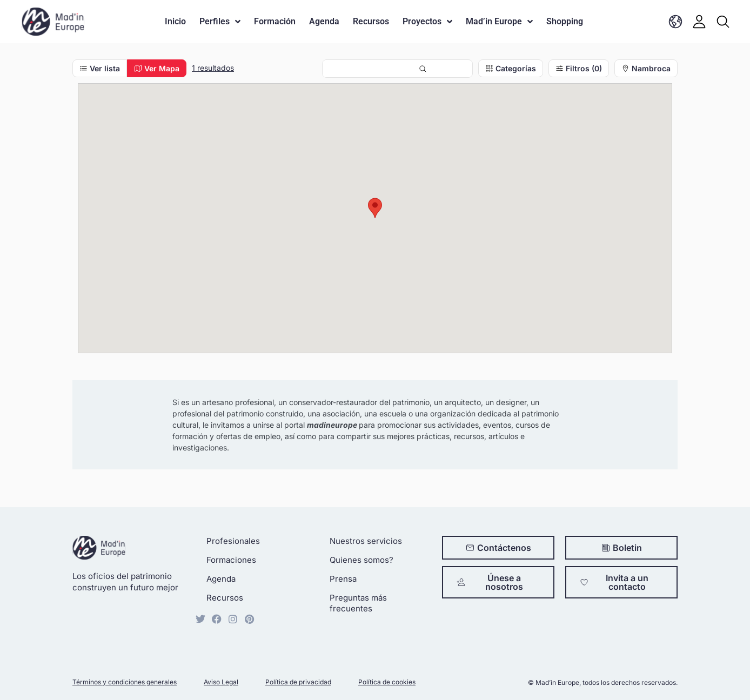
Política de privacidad (298, 682)
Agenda (324, 21)
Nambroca (646, 68)
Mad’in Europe (499, 22)
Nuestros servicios (366, 541)
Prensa (343, 579)
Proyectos (427, 22)
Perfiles (220, 22)
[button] (375, 208)
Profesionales (233, 541)
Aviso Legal (221, 682)
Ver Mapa (157, 68)
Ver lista (100, 68)
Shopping (565, 21)
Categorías (511, 68)
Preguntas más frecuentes (358, 603)
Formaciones (231, 560)
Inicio (175, 21)
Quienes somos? (361, 560)
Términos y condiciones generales (125, 682)
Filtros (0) (579, 68)
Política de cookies (387, 682)
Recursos (371, 21)
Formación (275, 21)
